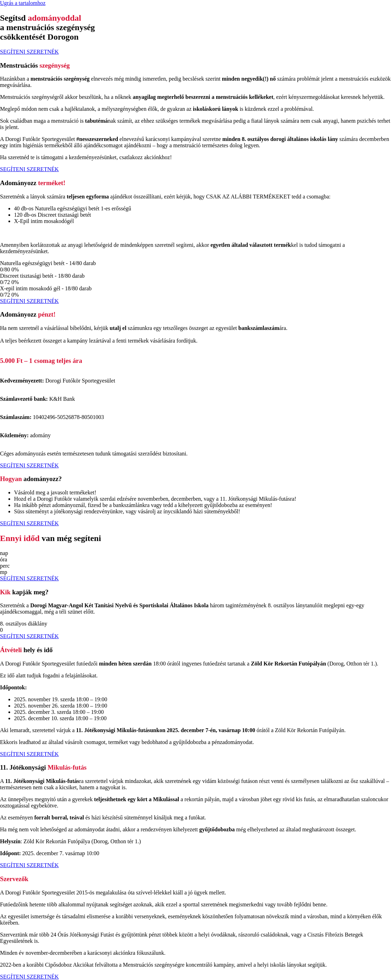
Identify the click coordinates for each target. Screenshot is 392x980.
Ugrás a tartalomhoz (23, 3)
